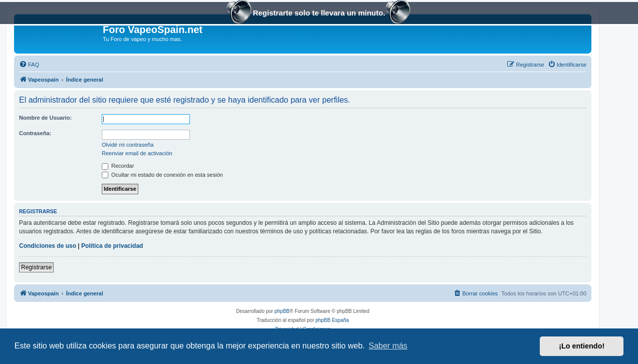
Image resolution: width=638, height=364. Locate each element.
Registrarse (36, 267)
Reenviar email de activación (137, 153)
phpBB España (332, 320)
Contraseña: (35, 133)
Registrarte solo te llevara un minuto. (319, 14)
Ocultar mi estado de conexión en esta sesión (162, 175)
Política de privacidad (112, 246)
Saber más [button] (388, 346)
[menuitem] (29, 65)
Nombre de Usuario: (45, 118)
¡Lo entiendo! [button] (582, 346)
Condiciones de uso (48, 246)
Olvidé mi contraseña (128, 145)
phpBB (282, 311)
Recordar (118, 166)
